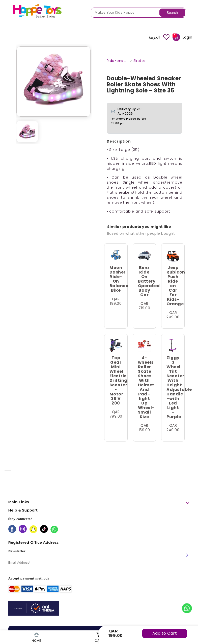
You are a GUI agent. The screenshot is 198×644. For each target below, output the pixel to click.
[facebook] (12, 530)
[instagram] (23, 529)
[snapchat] (33, 530)
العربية (154, 37)
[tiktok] (44, 530)
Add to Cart (165, 633)
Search (172, 13)
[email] (99, 563)
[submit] (185, 555)
